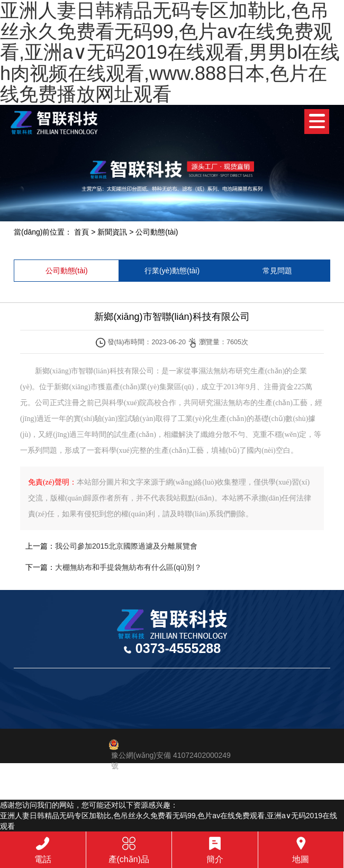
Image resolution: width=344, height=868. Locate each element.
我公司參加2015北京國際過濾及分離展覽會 (126, 546)
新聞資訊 (112, 232)
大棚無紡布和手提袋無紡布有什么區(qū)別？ (128, 567)
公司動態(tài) (157, 232)
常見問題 (277, 271)
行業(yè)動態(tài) (172, 271)
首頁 (82, 232)
